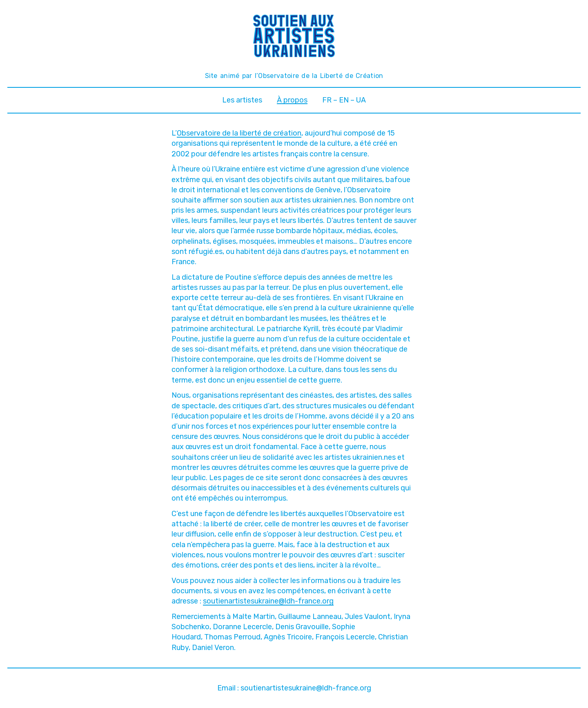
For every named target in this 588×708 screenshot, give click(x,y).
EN (344, 100)
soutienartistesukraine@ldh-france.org (268, 601)
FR (327, 100)
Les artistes (242, 100)
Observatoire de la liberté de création (239, 133)
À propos (292, 100)
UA (361, 100)
